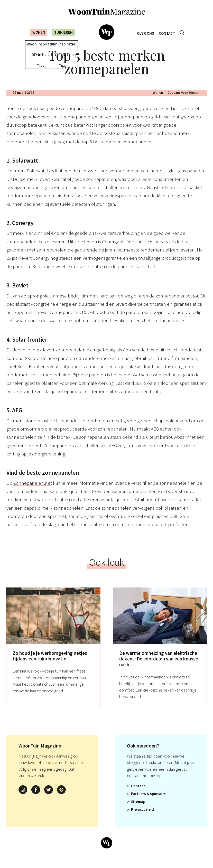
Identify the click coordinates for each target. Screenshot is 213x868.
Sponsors (158, 801)
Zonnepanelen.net (33, 490)
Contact (168, 32)
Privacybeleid (142, 817)
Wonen (35, 32)
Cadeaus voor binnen (183, 100)
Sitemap (138, 809)
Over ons (144, 32)
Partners (138, 801)
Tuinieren (63, 32)
